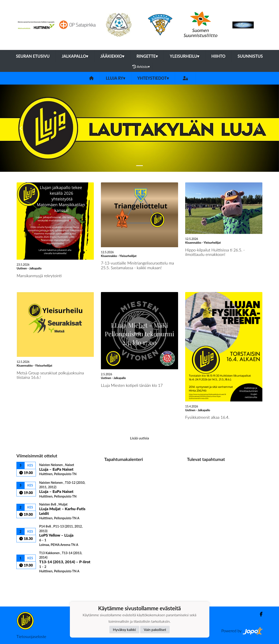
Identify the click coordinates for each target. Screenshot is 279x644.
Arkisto (141, 67)
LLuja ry (115, 78)
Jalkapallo (75, 56)
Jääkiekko (112, 56)
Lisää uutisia (139, 438)
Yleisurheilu (185, 56)
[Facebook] (259, 614)
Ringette (147, 56)
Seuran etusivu (33, 56)
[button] (21, 128)
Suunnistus (250, 56)
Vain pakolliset (155, 629)
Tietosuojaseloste (31, 636)
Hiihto (218, 56)
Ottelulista (27, 581)
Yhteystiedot (153, 78)
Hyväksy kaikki (124, 629)
